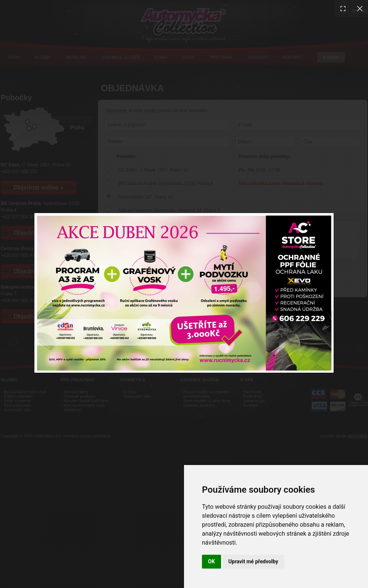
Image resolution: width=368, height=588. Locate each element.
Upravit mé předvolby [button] (253, 561)
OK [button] (211, 561)
